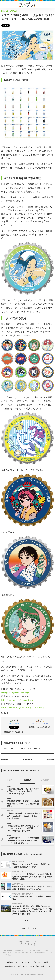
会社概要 (10, 962)
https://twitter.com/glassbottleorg (18, 700)
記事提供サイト (10, 966)
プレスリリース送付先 (41, 962)
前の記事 (5, 759)
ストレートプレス (27, 928)
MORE (28, 921)
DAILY (10, 780)
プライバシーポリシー (23, 962)
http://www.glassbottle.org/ (15, 693)
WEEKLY (28, 780)
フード (22, 748)
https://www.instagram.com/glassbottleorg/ (23, 707)
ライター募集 (34, 966)
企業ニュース (46, 966)
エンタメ (5, 748)
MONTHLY (45, 780)
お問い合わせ (22, 966)
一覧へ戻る (28, 759)
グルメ (14, 748)
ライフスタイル (34, 748)
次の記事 (50, 759)
